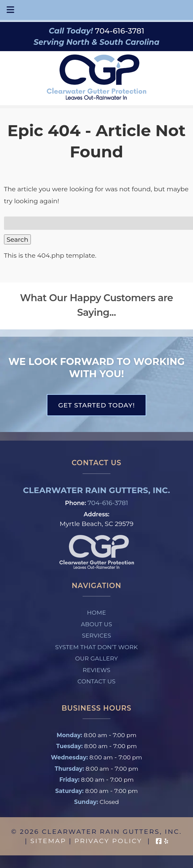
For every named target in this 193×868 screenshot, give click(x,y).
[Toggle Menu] (10, 10)
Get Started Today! (96, 405)
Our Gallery (97, 658)
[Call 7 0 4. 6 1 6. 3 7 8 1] (120, 31)
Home (96, 612)
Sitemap (48, 841)
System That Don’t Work (96, 647)
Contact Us (97, 681)
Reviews (96, 670)
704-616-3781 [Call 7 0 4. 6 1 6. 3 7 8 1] (108, 503)
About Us (96, 624)
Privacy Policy (108, 841)
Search (18, 239)
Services (96, 635)
